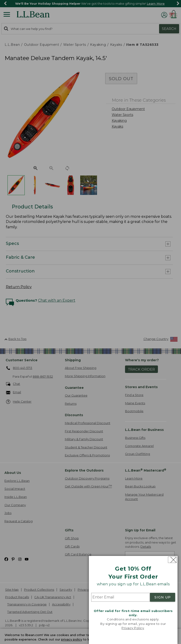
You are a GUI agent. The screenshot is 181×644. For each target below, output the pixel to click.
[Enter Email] (121, 597)
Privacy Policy (133, 628)
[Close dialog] (172, 560)
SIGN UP (163, 597)
